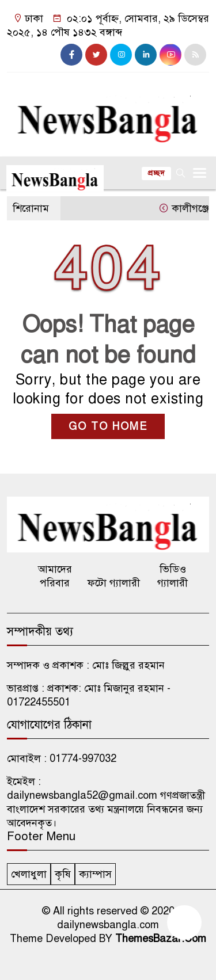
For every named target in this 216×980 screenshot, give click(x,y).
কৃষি (63, 874)
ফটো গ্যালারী (114, 583)
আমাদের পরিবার (55, 576)
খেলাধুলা (29, 874)
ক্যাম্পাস (95, 874)
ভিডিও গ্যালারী (173, 576)
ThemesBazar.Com (161, 939)
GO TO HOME (108, 426)
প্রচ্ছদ (156, 173)
